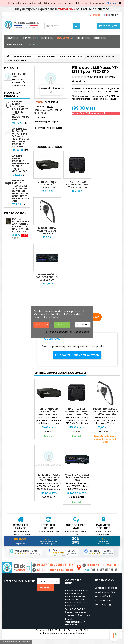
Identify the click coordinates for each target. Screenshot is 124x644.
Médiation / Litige (103, 610)
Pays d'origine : (43, 122)
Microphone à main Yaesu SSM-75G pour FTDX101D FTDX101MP (47, 234)
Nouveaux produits (12, 94)
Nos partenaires (103, 605)
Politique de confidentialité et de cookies (68, 332)
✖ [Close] (120, 3)
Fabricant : (40, 107)
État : (37, 117)
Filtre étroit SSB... (20, 75)
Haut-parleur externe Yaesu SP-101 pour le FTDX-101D (77, 186)
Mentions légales (103, 601)
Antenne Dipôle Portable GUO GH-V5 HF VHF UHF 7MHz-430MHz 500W (21, 164)
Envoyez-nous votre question (77, 357)
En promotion (15, 213)
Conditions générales (106, 593)
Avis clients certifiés (105, 597)
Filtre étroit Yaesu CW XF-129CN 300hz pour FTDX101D (49, 482)
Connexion (95, 15)
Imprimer (80, 81)
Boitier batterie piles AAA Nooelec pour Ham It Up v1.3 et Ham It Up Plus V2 (21, 225)
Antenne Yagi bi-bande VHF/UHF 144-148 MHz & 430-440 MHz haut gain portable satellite (21, 138)
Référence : (41, 110)
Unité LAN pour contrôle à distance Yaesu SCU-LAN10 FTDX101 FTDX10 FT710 (47, 189)
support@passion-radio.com (76, 628)
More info (112, 3)
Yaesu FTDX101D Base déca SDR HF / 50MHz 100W (47, 277)
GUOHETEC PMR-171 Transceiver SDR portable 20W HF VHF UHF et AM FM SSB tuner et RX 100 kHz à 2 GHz (21, 191)
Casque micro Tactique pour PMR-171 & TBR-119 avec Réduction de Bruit (21, 110)
